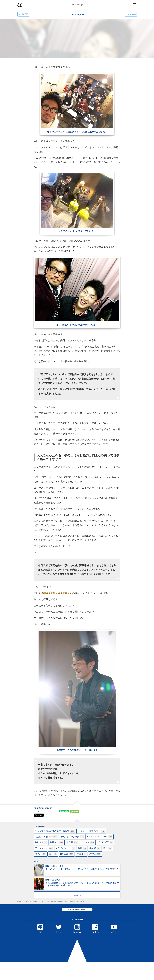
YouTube (114, 932)
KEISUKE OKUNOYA (100, 837)
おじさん (41, 843)
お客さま (57, 843)
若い (53, 854)
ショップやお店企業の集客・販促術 (55, 831)
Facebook (95, 932)
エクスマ (88, 843)
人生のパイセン (65, 848)
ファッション (44, 848)
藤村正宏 (67, 854)
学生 (107, 848)
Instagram (77, 932)
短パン (41, 854)
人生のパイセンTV (46, 837)
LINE (40, 932)
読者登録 (132, 14)
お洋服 (72, 843)
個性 (82, 848)
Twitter (59, 932)
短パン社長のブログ (72, 837)
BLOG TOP (24, 14)
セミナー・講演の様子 (92, 831)
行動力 (81, 854)
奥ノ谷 (95, 848)
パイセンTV (105, 843)
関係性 (95, 854)
